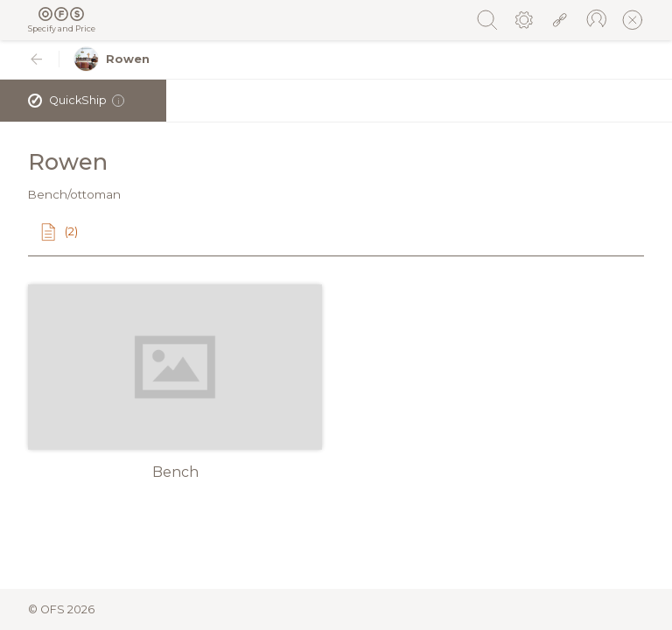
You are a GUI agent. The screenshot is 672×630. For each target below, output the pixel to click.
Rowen (112, 59)
